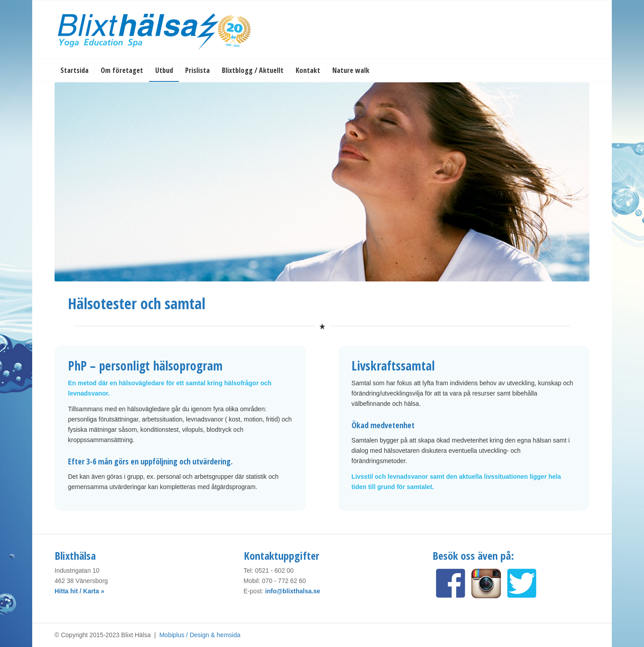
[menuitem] (74, 70)
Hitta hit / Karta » (79, 591)
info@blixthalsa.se (293, 591)
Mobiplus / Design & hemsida (200, 635)
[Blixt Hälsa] (155, 30)
